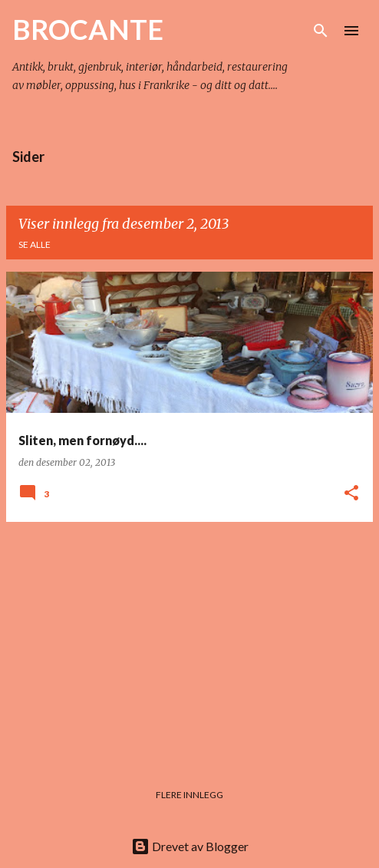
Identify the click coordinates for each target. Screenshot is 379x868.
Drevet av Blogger (190, 846)
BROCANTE (88, 29)
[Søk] (321, 31)
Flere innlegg (189, 795)
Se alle (35, 244)
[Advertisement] (189, 642)
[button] (351, 494)
